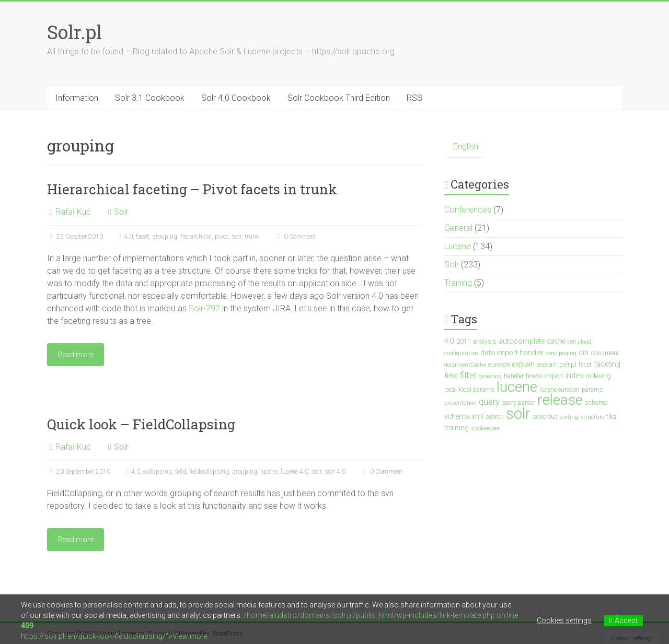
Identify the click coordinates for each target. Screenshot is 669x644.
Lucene (458, 246)
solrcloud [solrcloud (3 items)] (545, 417)
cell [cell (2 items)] (572, 342)
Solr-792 (204, 308)
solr (237, 237)
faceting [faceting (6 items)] (607, 364)
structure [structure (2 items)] (592, 417)
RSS (414, 98)
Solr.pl (74, 32)
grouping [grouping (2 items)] (490, 376)
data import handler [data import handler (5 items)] (512, 353)
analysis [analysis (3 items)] (485, 342)
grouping (165, 237)
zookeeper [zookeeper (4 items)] (485, 428)
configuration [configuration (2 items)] (461, 353)
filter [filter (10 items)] (468, 375)
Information (77, 98)
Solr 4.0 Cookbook (236, 98)
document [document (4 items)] (605, 353)
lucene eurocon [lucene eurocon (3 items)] (560, 390)
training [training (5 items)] (457, 428)
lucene (269, 472)
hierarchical (196, 237)
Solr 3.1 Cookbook (150, 98)
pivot (222, 237)
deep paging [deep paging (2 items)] (561, 353)
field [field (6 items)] (451, 376)
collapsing (158, 472)
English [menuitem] (466, 147)
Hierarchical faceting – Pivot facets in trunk (192, 189)
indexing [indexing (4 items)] (598, 376)
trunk (252, 237)
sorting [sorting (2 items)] (569, 417)
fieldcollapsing (209, 472)
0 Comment (295, 237)
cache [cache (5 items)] (556, 341)
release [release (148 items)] (560, 400)
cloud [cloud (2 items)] (585, 342)
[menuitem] (464, 147)
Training (458, 283)
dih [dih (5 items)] (584, 353)
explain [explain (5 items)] (523, 364)
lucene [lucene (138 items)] (517, 387)
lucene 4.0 (295, 472)
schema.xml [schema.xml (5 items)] (464, 416)
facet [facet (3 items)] (585, 365)
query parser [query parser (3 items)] (518, 403)
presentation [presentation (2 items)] (460, 403)
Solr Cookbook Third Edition (339, 98)
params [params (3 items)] (592, 390)
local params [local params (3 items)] (477, 390)
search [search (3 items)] (495, 417)
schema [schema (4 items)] (596, 402)
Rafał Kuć (73, 212)
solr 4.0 (335, 472)
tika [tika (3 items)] (611, 417)
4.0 (128, 237)
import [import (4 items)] (554, 376)
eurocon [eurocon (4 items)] (499, 364)
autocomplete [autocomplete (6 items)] (522, 341)
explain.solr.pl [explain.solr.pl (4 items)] (557, 364)
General (458, 228)
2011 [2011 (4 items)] (464, 341)
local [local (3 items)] (451, 390)
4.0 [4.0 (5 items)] (449, 341)
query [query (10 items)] (489, 402)
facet (142, 237)
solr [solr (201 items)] (518, 414)
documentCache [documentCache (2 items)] (465, 365)
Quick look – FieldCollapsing (141, 424)
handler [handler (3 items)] (514, 376)
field (181, 472)
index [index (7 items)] (575, 376)
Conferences (468, 210)
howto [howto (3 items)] (534, 376)
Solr (121, 212)
